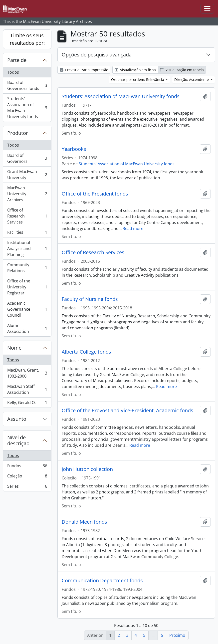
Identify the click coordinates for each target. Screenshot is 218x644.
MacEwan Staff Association (27, 389)
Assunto (17, 419)
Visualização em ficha (135, 70)
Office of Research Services (27, 216)
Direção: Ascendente (192, 80)
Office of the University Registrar (27, 287)
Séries (27, 487)
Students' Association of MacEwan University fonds (27, 108)
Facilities (27, 233)
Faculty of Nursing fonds (90, 299)
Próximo (177, 635)
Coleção (27, 477)
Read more (133, 228)
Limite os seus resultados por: (27, 39)
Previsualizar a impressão (84, 70)
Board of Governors (27, 158)
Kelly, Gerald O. (27, 404)
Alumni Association (27, 328)
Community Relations (27, 268)
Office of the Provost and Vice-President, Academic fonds (127, 411)
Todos (13, 72)
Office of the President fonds (95, 194)
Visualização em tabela (182, 70)
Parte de (17, 60)
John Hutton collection (87, 469)
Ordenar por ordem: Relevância (138, 80)
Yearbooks (74, 149)
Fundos (27, 467)
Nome (14, 348)
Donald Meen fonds (84, 522)
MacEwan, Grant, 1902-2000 (27, 373)
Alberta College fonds (86, 352)
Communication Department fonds (102, 581)
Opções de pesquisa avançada (97, 55)
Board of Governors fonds (27, 85)
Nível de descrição (18, 440)
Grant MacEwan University (27, 175)
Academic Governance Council (27, 309)
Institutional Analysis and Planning (27, 248)
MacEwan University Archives (27, 194)
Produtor (18, 133)
